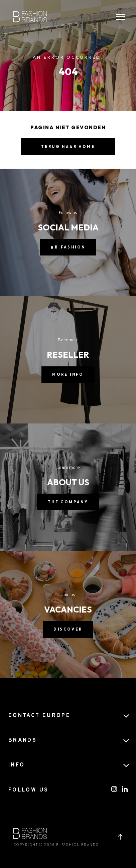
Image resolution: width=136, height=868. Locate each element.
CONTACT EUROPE (39, 716)
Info (17, 765)
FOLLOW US (28, 790)
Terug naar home (68, 147)
